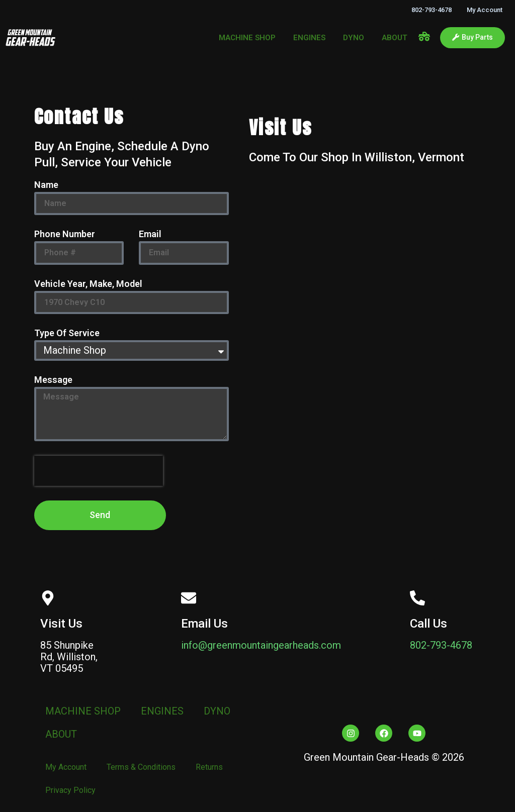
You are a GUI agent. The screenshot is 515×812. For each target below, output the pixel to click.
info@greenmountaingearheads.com (261, 645)
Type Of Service (67, 333)
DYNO (354, 38)
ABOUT (395, 38)
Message (53, 380)
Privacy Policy (70, 790)
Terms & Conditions (141, 767)
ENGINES (309, 38)
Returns (209, 767)
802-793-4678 (432, 10)
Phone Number (65, 234)
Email (150, 234)
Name (46, 185)
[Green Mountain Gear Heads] (365, 339)
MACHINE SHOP (247, 38)
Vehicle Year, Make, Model (88, 284)
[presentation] (99, 471)
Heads (415, 757)
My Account (485, 10)
